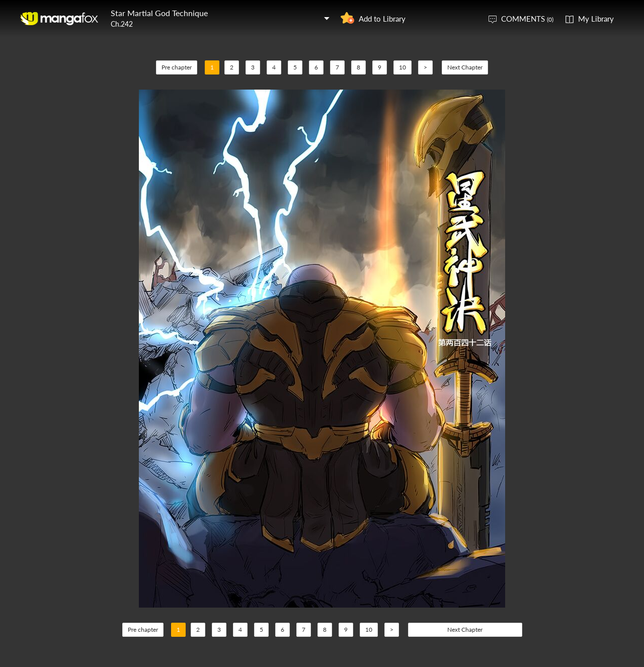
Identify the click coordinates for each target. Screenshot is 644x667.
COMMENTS (527, 19)
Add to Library (382, 19)
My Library (596, 19)
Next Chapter (465, 67)
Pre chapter (177, 67)
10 (403, 67)
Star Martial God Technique (159, 13)
